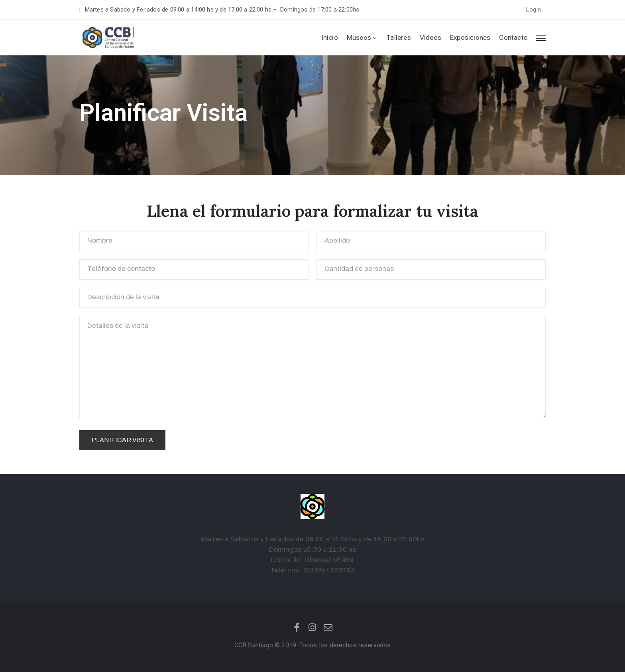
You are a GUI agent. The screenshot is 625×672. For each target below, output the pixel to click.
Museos (362, 37)
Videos (430, 37)
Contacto (513, 37)
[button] (534, 10)
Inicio (330, 37)
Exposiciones (470, 37)
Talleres (399, 37)
